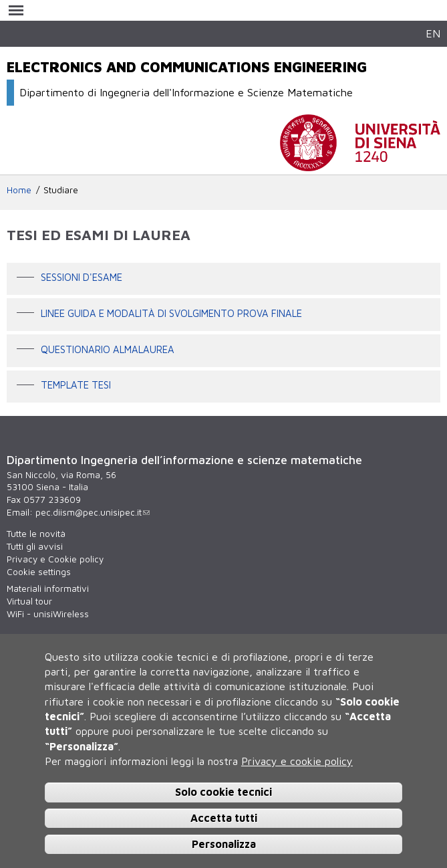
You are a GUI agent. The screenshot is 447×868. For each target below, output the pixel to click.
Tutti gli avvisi (35, 546)
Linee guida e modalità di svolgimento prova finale (171, 313)
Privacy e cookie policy (297, 761)
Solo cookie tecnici (223, 792)
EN (433, 33)
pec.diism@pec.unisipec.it (93, 512)
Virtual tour (29, 601)
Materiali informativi (48, 588)
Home (19, 190)
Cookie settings (39, 572)
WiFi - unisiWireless (48, 614)
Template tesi (76, 386)
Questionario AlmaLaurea (108, 349)
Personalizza (224, 844)
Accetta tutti (224, 818)
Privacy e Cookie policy (55, 559)
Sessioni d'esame (82, 278)
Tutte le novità (36, 534)
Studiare (61, 190)
